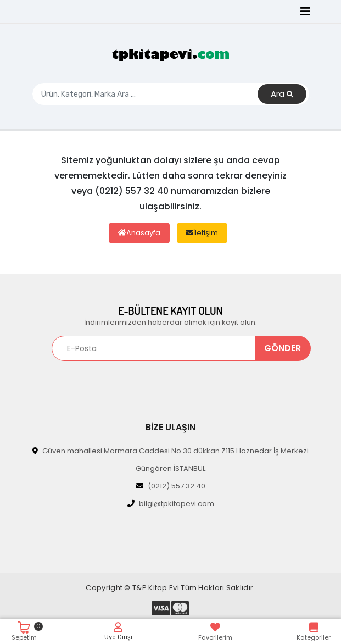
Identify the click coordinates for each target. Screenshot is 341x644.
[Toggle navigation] (305, 12)
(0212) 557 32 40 (171, 486)
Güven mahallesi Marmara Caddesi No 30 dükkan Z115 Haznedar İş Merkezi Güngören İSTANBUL (170, 460)
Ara (282, 94)
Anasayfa (139, 233)
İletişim (202, 233)
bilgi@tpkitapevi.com (171, 504)
